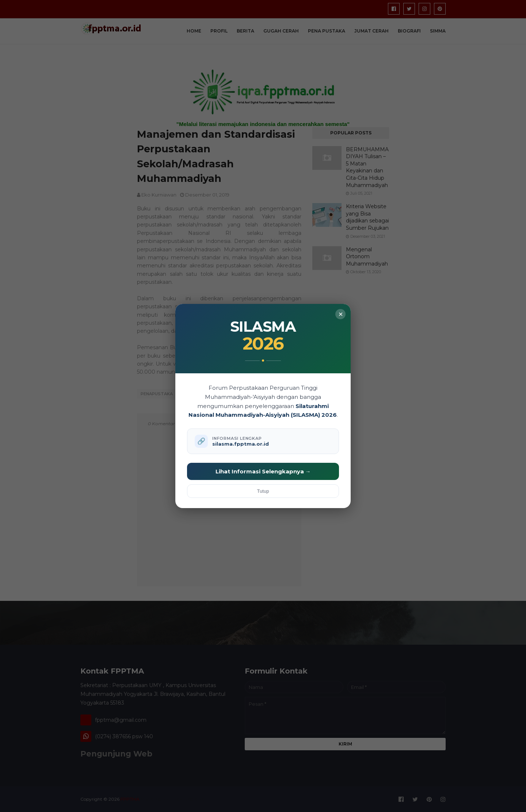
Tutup (263, 491)
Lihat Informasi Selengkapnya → (263, 471)
